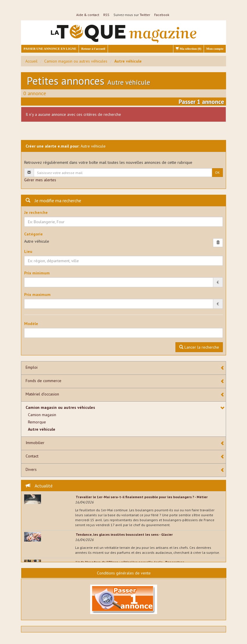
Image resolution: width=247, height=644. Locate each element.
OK (217, 172)
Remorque (37, 422)
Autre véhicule (42, 429)
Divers (31, 469)
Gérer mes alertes (40, 180)
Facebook (162, 15)
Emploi (32, 367)
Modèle (31, 324)
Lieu (28, 251)
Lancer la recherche (199, 347)
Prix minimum (37, 273)
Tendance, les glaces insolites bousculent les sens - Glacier (124, 534)
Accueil (31, 61)
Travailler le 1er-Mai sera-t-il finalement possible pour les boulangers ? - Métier (142, 497)
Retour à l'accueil (93, 49)
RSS (106, 15)
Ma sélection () (189, 49)
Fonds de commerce (43, 381)
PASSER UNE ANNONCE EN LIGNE (50, 49)
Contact (32, 456)
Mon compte (215, 49)
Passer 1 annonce (201, 102)
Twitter (145, 15)
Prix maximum (37, 294)
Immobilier (35, 443)
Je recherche (36, 212)
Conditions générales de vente (124, 573)
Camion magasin (42, 415)
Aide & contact (88, 15)
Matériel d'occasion (42, 394)
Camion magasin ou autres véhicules (76, 61)
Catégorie (33, 234)
